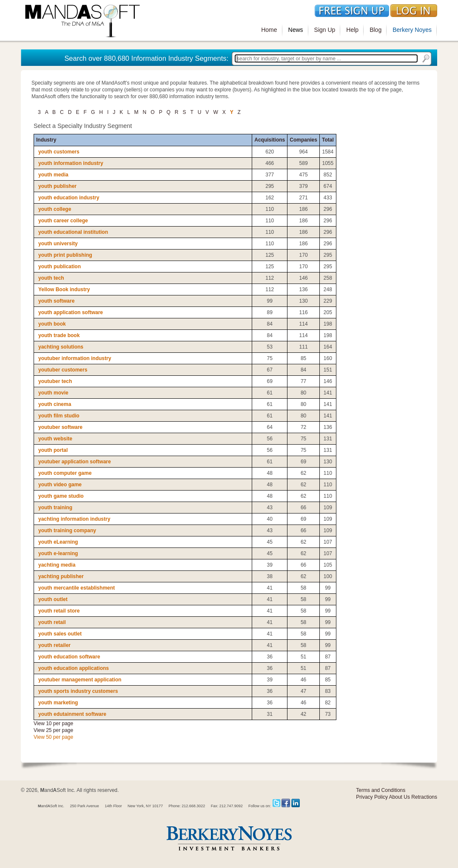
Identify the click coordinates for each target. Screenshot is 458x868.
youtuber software (60, 427)
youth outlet (53, 599)
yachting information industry (74, 519)
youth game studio (61, 496)
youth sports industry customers (78, 691)
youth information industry (71, 163)
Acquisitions (270, 140)
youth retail (52, 622)
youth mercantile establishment (77, 588)
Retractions (424, 797)
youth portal (53, 450)
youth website (55, 439)
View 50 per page (53, 737)
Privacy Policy (372, 797)
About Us (400, 797)
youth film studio (59, 416)
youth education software (69, 657)
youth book (52, 324)
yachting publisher (61, 576)
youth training (55, 508)
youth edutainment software (72, 714)
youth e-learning (58, 553)
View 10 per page (53, 723)
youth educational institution (73, 232)
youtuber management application (80, 680)
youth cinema (55, 404)
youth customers (59, 152)
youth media (53, 175)
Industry (46, 140)
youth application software (71, 312)
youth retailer (54, 645)
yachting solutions (61, 347)
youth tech (51, 278)
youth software (56, 301)
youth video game (60, 485)
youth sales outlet (60, 634)
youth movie (53, 393)
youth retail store (59, 611)
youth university (58, 244)
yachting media (57, 565)
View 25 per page (53, 730)
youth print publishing (65, 255)
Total (328, 140)
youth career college (63, 221)
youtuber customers (63, 370)
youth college (55, 209)
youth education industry (69, 198)
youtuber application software (75, 462)
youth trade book (59, 335)
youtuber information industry (75, 358)
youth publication (60, 267)
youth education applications (74, 668)
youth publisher (57, 186)
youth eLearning (58, 542)
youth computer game (65, 473)
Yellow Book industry (64, 289)
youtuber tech (55, 381)
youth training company (67, 530)
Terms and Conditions (381, 790)
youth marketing (58, 703)
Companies (303, 140)
